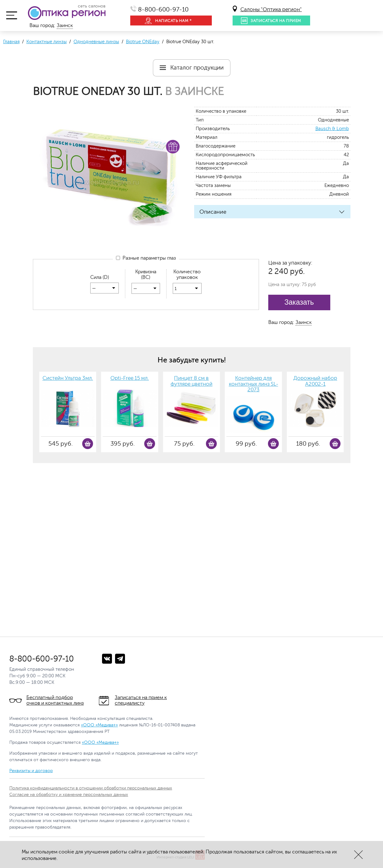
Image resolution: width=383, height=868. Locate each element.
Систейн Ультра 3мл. (68, 378)
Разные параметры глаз (146, 258)
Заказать (299, 302)
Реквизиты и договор (31, 771)
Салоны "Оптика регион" (271, 9)
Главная (11, 42)
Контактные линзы (47, 42)
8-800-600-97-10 (163, 9)
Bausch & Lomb (332, 129)
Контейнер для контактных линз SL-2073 (254, 384)
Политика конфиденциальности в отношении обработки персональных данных (91, 788)
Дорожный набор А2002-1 (315, 381)
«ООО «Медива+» (99, 725)
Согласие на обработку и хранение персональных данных (69, 795)
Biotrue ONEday (143, 42)
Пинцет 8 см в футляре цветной (191, 381)
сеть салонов (92, 6)
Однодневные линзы (96, 42)
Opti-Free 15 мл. (130, 378)
